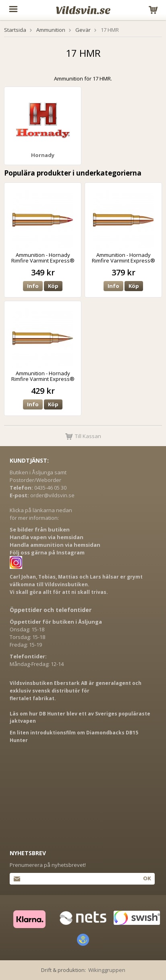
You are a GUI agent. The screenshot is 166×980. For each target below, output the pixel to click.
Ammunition (51, 30)
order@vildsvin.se (52, 495)
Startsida (15, 30)
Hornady (43, 155)
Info (33, 286)
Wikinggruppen (107, 970)
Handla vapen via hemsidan (47, 537)
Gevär (83, 30)
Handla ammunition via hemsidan (55, 545)
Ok (147, 878)
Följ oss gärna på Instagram (47, 552)
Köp (53, 286)
